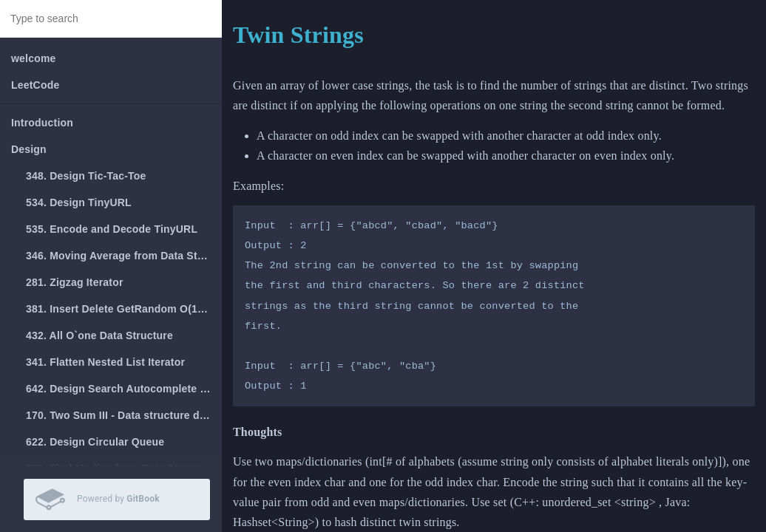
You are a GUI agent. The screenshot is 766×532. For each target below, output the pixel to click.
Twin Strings (298, 35)
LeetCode (35, 85)
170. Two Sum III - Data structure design (124, 415)
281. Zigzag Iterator (75, 282)
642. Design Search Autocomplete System (124, 389)
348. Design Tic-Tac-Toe (86, 176)
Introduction (42, 123)
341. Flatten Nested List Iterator (105, 362)
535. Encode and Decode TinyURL (112, 229)
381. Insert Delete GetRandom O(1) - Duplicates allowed (124, 309)
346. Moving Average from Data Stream (124, 256)
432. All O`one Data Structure (99, 335)
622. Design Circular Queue (95, 442)
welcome (34, 58)
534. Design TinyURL (79, 202)
